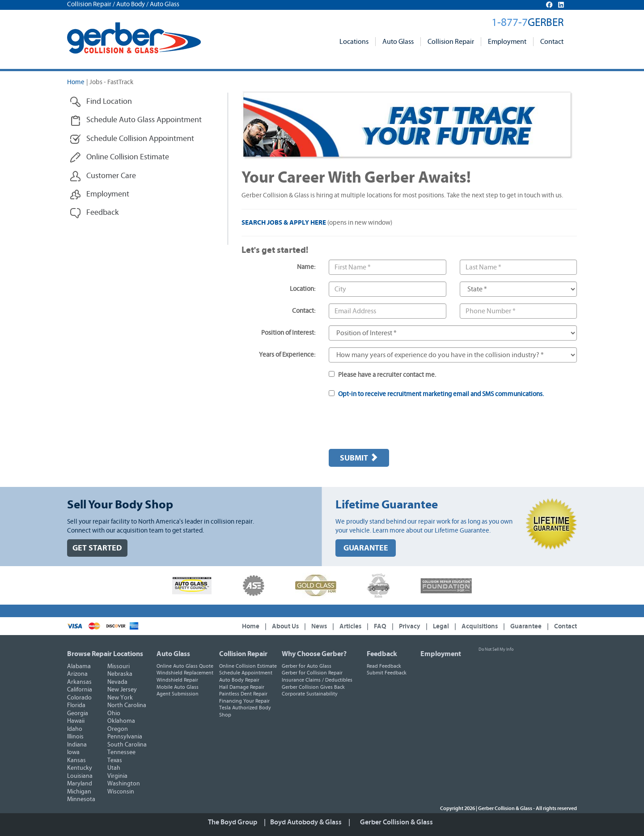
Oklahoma (121, 721)
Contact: (304, 311)
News (319, 626)
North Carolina (127, 705)
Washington (124, 784)
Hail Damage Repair (242, 687)
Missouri (119, 666)
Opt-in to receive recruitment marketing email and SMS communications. (441, 394)
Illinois (75, 737)
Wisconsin (121, 792)
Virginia (117, 776)
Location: (303, 289)
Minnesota (81, 799)
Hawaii (76, 721)
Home (76, 82)
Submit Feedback (387, 673)
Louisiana (80, 776)
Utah (114, 768)
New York (120, 698)
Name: (306, 267)
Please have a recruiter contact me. (382, 375)
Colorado (79, 698)
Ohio (114, 713)
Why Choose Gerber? (314, 654)
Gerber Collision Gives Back (313, 687)
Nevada (117, 682)
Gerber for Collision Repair (312, 673)
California (80, 690)
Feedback (382, 654)
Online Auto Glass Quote (185, 666)
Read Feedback (384, 666)
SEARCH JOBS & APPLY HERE (284, 223)
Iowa (73, 752)
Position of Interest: (288, 333)
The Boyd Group (233, 822)
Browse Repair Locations (105, 654)
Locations (354, 42)
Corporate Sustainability (310, 694)
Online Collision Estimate (248, 666)
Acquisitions (480, 626)
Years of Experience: (287, 355)
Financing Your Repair (244, 701)
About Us (285, 626)
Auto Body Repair (239, 680)
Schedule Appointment (246, 673)
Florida (76, 705)
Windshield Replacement (185, 673)
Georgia (78, 713)
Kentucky (80, 768)
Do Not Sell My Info (496, 649)
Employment (507, 42)
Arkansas (79, 682)
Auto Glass (398, 42)
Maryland (80, 784)
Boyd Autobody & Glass (306, 822)
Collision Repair (451, 42)
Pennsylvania (125, 737)
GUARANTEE (366, 548)
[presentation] (397, 425)
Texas (115, 760)
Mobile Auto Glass (178, 687)
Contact (552, 42)
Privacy (410, 626)
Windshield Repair (177, 680)
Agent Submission (178, 694)
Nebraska (120, 674)
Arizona (77, 674)
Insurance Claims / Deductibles (317, 680)
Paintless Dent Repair (243, 694)
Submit (359, 458)
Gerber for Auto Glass (307, 666)
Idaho (75, 729)
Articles (350, 626)
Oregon (118, 729)
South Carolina (127, 745)
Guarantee (526, 626)
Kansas (76, 760)
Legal (441, 626)
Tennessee (121, 752)
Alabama (79, 666)
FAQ (380, 626)
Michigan (79, 792)
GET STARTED (97, 548)
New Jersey (122, 690)
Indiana (77, 745)
